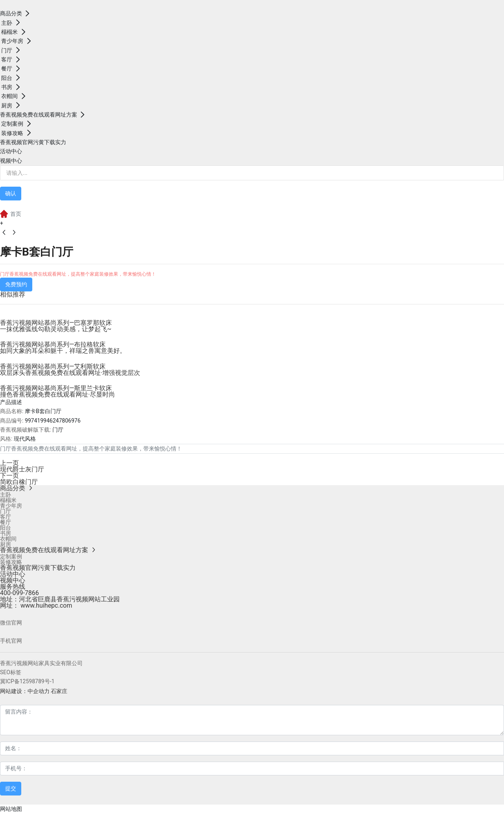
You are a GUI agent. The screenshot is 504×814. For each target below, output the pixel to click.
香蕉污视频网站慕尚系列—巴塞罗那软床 (56, 323)
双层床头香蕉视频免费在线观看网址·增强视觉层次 (70, 373)
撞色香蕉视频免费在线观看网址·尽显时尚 (57, 394)
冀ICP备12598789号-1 (27, 681)
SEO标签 (11, 672)
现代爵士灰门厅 (22, 469)
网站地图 (11, 809)
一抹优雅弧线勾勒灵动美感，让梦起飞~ (56, 329)
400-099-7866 (19, 593)
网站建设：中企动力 (25, 691)
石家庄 (59, 691)
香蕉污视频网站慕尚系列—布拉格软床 (53, 344)
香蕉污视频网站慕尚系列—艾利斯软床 (53, 366)
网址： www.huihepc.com (36, 605)
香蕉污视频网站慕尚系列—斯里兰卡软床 (56, 388)
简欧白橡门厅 (19, 482)
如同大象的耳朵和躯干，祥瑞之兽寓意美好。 (63, 351)
